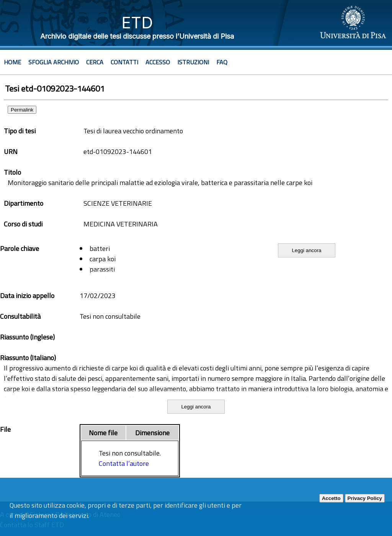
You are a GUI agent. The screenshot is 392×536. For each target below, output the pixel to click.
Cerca (95, 62)
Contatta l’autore (124, 463)
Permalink (22, 110)
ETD (137, 22)
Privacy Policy (365, 498)
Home (12, 62)
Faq (222, 62)
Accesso (158, 62)
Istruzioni (193, 62)
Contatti (124, 62)
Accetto (331, 498)
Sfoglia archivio (54, 62)
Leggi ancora (306, 250)
